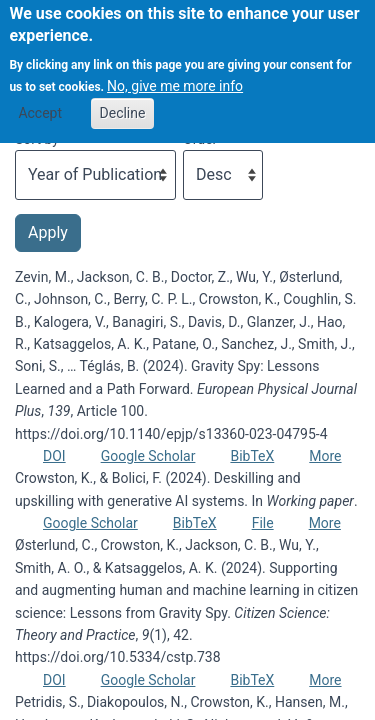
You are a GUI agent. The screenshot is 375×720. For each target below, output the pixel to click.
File (263, 523)
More (325, 456)
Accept (40, 100)
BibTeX (252, 456)
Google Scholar (148, 456)
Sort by (37, 139)
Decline (123, 100)
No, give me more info (175, 73)
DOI (54, 456)
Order (200, 139)
